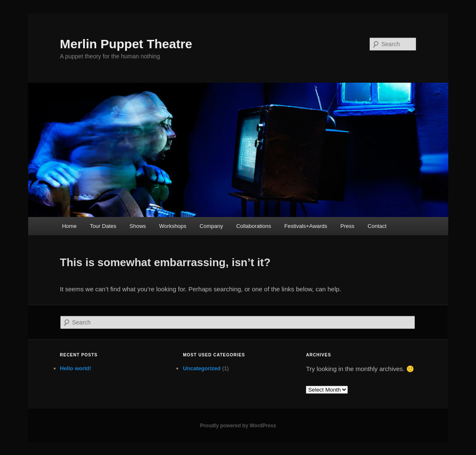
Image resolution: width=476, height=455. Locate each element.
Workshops (173, 226)
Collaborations (254, 226)
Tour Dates (103, 226)
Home (70, 226)
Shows (138, 226)
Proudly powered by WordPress (238, 426)
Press (347, 226)
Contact (377, 226)
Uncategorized (202, 368)
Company (211, 226)
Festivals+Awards (306, 226)
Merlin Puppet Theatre (126, 44)
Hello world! (76, 368)
